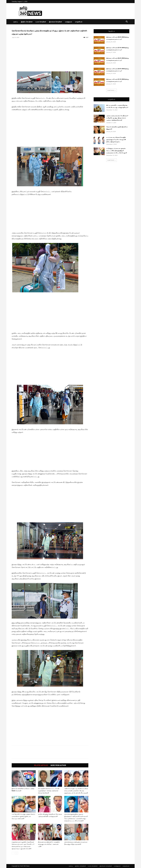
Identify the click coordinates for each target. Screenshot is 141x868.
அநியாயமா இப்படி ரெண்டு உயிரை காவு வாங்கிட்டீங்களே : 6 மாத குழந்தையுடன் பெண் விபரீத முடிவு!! (76, 791)
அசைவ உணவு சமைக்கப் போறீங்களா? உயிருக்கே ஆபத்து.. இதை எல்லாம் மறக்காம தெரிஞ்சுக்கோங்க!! (117, 118)
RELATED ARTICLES (41, 765)
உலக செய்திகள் (41, 22)
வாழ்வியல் (79, 22)
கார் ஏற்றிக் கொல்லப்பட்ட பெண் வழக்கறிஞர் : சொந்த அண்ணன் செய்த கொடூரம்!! (49, 791)
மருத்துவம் (68, 22)
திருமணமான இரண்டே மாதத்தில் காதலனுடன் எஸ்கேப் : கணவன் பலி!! (49, 844)
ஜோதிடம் (111, 31)
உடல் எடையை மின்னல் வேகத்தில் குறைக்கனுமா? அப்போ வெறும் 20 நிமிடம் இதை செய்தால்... (116, 140)
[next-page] (17, 853)
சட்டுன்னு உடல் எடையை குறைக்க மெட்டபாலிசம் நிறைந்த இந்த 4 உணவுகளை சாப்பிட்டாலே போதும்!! (117, 151)
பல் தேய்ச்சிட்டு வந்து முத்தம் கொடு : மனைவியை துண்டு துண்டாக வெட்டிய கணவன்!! (24, 816)
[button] (127, 22)
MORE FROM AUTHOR (58, 765)
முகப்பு (16, 22)
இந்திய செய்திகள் (27, 22)
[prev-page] (13, 853)
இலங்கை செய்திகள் (55, 22)
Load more (112, 90)
